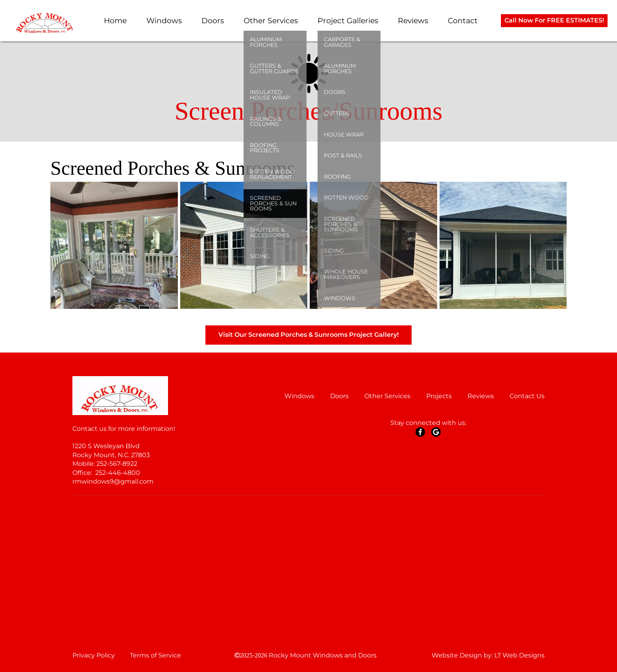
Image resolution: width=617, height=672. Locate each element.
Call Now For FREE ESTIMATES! (554, 20)
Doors (213, 20)
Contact (463, 20)
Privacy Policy (94, 655)
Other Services (271, 20)
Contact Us (527, 396)
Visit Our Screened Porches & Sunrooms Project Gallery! (308, 335)
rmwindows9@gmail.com (113, 481)
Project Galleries (348, 20)
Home (115, 20)
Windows (164, 20)
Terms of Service (155, 655)
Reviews (413, 20)
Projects (439, 396)
